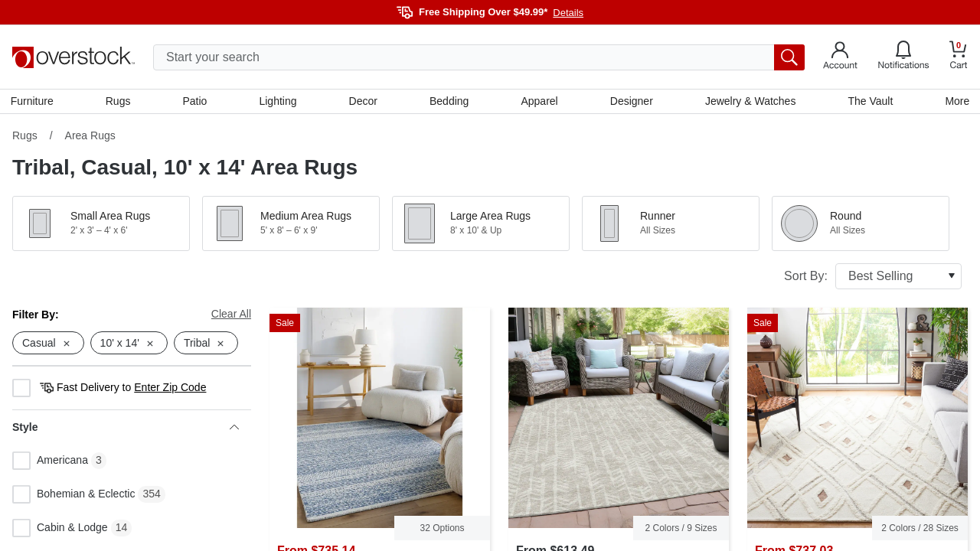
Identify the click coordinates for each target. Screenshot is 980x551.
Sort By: (873, 278)
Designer (631, 102)
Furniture (34, 102)
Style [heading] (126, 429)
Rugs (120, 102)
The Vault (869, 102)
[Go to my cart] (959, 57)
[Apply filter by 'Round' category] (861, 225)
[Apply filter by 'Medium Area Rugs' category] (291, 225)
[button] (101, 225)
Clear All (231, 315)
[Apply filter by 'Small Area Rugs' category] (101, 225)
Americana (50, 463)
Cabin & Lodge (60, 530)
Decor (363, 102)
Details (568, 13)
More (955, 102)
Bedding (449, 102)
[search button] (789, 57)
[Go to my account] (840, 57)
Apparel (539, 102)
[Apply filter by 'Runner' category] (671, 225)
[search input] (479, 57)
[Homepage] (73, 57)
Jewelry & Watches (749, 102)
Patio (196, 102)
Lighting (278, 102)
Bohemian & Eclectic (73, 497)
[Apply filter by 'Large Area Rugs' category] (481, 225)
